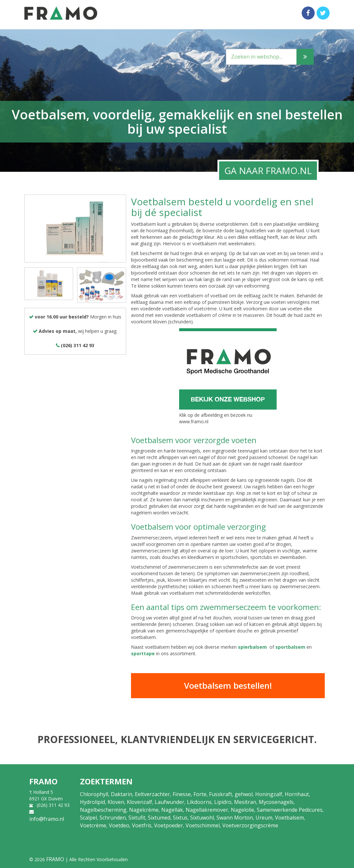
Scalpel (88, 818)
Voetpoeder (169, 825)
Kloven (116, 802)
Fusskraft (221, 794)
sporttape (143, 653)
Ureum (264, 818)
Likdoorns (199, 802)
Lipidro (223, 802)
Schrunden (113, 818)
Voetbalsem (289, 818)
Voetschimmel (203, 825)
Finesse (182, 794)
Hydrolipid (92, 802)
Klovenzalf (139, 802)
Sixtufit (137, 818)
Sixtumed (159, 818)
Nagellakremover (207, 810)
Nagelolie (243, 810)
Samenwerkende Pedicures (290, 810)
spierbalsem (252, 647)
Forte (200, 794)
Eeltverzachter (152, 794)
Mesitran (245, 802)
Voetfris (142, 825)
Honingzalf (269, 794)
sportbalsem (290, 647)
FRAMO (55, 859)
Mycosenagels (276, 802)
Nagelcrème (144, 810)
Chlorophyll (94, 794)
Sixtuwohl (202, 818)
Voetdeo (119, 825)
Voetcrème (93, 825)
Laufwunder (170, 802)
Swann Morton (235, 818)
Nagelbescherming (103, 810)
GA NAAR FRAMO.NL (268, 170)
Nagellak (172, 810)
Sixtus (180, 818)
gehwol (244, 794)
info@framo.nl (47, 819)
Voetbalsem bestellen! (228, 685)
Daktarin (122, 794)
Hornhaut (297, 794)
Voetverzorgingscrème (250, 825)
